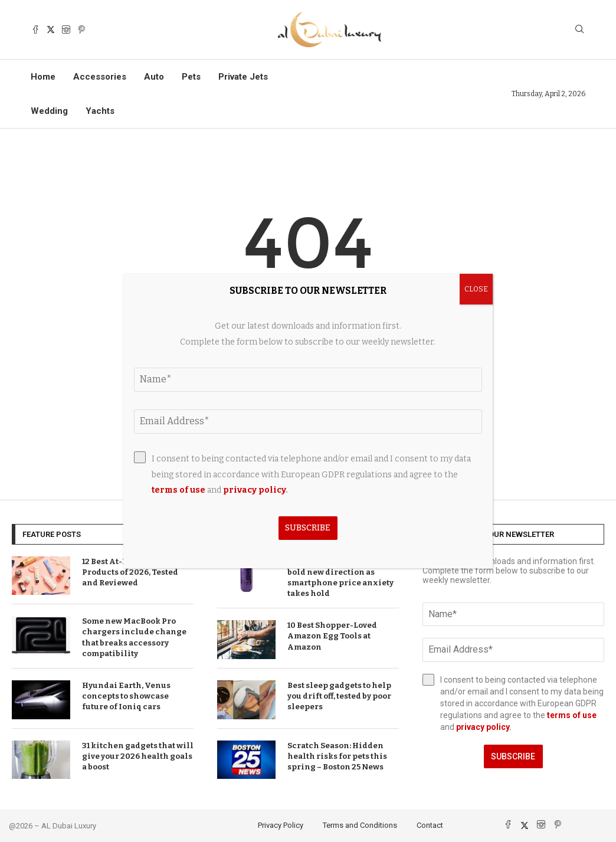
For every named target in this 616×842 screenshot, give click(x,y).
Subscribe (513, 756)
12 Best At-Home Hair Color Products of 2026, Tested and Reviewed (136, 572)
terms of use (572, 715)
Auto (154, 77)
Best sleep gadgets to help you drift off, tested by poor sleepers (339, 696)
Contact (430, 825)
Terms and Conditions (360, 825)
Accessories (100, 77)
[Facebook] (35, 30)
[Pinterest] (81, 30)
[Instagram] (66, 30)
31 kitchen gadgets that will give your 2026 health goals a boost (138, 756)
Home (43, 77)
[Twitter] (51, 30)
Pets (191, 77)
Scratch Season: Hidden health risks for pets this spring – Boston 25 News (337, 756)
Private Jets (243, 77)
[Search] (579, 30)
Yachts (100, 111)
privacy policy (483, 727)
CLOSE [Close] (476, 289)
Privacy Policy (281, 825)
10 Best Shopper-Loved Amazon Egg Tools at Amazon (332, 636)
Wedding (49, 111)
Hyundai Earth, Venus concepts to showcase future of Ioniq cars (126, 696)
